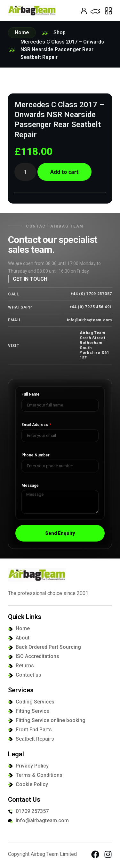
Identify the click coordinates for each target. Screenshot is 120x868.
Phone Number (36, 455)
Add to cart (64, 172)
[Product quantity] (25, 172)
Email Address (35, 425)
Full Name (31, 394)
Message (30, 486)
